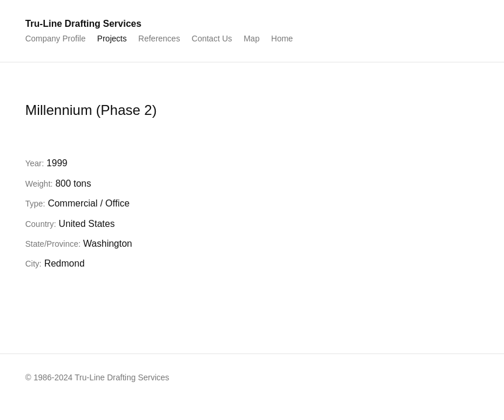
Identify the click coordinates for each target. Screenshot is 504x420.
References (159, 38)
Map (252, 38)
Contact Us (212, 38)
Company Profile (55, 38)
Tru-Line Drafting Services (83, 24)
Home (282, 38)
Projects (112, 38)
